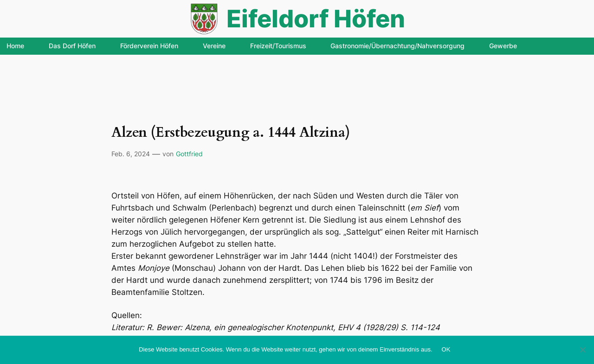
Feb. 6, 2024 (131, 154)
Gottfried (189, 154)
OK (446, 349)
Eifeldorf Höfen (316, 19)
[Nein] (582, 350)
